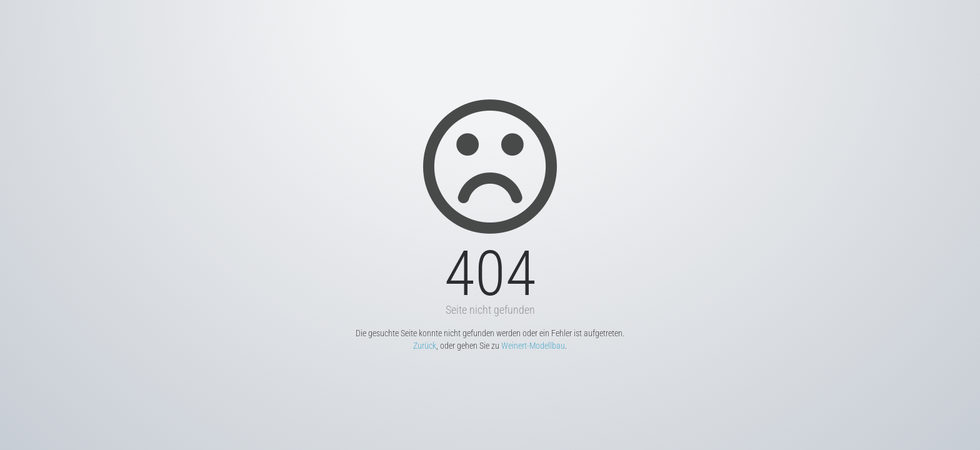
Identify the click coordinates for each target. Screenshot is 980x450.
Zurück (425, 346)
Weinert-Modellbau (533, 346)
